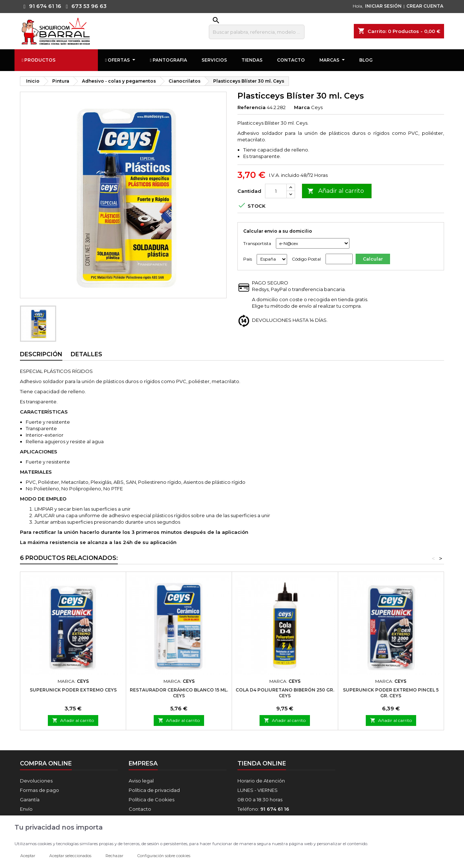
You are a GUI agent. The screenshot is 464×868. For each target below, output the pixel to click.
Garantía (30, 800)
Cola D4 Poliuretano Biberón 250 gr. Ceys (285, 693)
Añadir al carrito (336, 191)
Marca (302, 107)
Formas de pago (40, 790)
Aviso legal (141, 781)
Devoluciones (36, 781)
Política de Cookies (152, 800)
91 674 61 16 (41, 6)
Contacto (140, 809)
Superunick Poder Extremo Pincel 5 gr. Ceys (391, 693)
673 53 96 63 (84, 6)
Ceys (317, 107)
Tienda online (262, 763)
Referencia (252, 107)
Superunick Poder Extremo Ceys (73, 690)
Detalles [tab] (86, 354)
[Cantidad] (276, 191)
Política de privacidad (154, 790)
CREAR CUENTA (425, 6)
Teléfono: (263, 809)
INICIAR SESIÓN (383, 6)
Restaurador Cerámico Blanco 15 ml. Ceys (179, 693)
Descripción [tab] (41, 354)
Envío (26, 809)
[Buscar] (257, 32)
